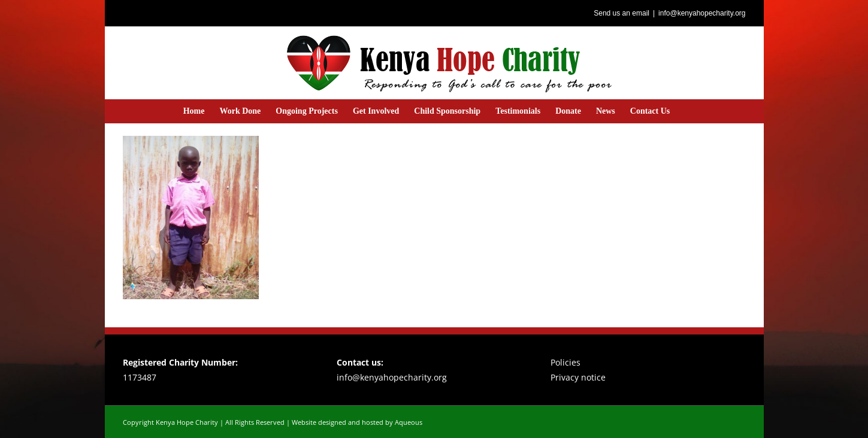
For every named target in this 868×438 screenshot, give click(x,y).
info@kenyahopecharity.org (702, 13)
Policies (565, 362)
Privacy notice (578, 377)
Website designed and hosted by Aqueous (357, 422)
